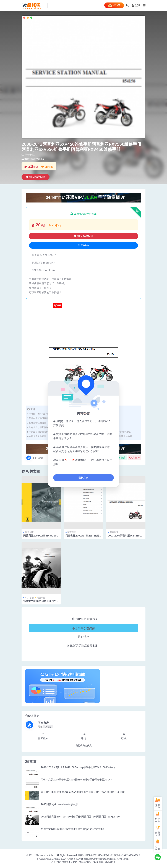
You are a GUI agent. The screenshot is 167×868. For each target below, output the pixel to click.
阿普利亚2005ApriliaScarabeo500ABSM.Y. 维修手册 (41, 537)
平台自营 (34, 458)
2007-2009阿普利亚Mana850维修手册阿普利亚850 (126, 537)
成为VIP (114, 6)
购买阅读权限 (36, 177)
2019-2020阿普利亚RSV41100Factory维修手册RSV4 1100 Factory (78, 767)
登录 (136, 5)
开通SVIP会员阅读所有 (83, 619)
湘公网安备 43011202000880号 (125, 855)
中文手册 (30, 598)
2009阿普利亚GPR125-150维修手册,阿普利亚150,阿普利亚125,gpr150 (80, 816)
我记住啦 (83, 478)
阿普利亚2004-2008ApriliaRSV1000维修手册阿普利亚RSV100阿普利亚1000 (83, 792)
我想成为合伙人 (84, 745)
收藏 (121, 458)
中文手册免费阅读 (83, 628)
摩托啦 (81, 855)
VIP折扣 (47, 167)
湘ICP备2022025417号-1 (97, 855)
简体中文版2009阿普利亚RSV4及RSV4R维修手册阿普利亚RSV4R (76, 779)
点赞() (134, 458)
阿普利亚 (30, 155)
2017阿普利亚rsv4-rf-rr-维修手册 (59, 804)
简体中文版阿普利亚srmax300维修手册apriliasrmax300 (72, 829)
